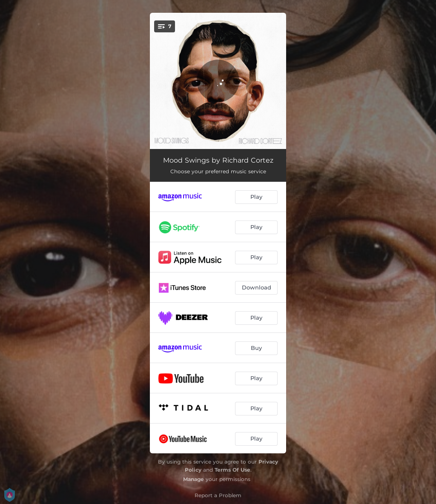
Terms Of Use (232, 470)
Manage (194, 479)
